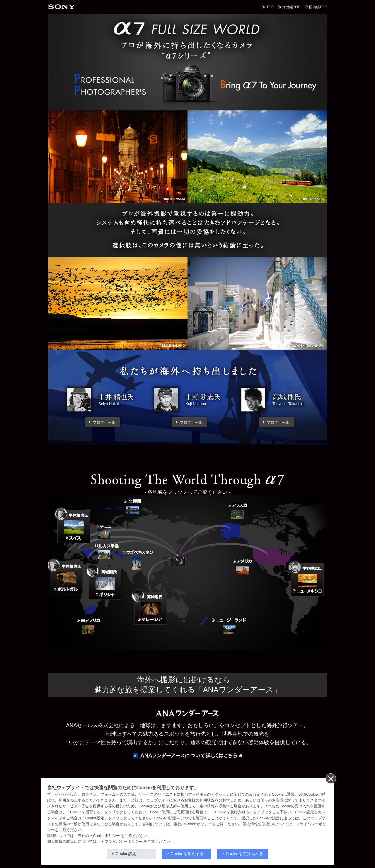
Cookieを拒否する (187, 854)
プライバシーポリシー (124, 842)
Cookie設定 (126, 854)
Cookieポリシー (106, 836)
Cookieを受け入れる (245, 854)
